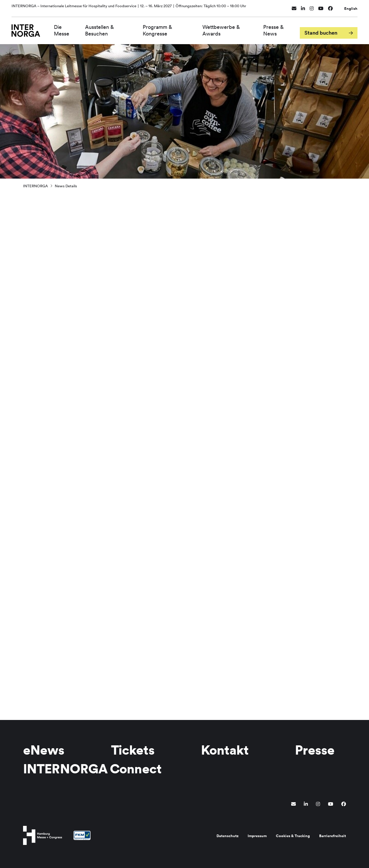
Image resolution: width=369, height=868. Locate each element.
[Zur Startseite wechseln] (30, 28)
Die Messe (70, 28)
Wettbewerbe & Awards (224, 28)
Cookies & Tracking (293, 836)
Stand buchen (321, 28)
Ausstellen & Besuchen (107, 28)
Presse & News (275, 28)
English (351, 6)
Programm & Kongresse (163, 28)
